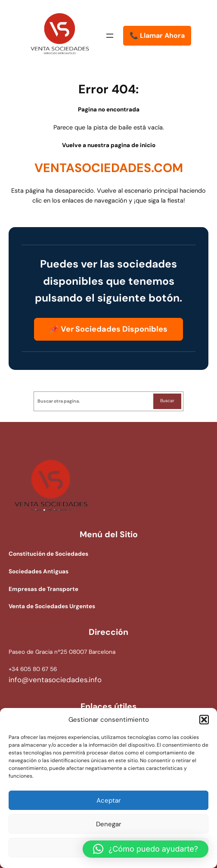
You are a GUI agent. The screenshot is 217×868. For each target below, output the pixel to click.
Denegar (109, 824)
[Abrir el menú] (110, 36)
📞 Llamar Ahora (157, 35)
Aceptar (109, 800)
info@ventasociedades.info (55, 680)
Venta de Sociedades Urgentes (52, 606)
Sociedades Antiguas (39, 571)
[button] (204, 720)
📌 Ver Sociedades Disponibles (108, 329)
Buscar (167, 401)
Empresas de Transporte (43, 589)
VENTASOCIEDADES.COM (109, 168)
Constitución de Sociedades (48, 554)
